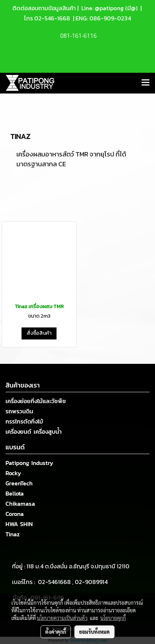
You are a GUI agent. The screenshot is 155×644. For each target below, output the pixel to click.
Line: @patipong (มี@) (109, 8)
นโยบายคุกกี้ (113, 618)
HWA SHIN (19, 524)
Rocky (13, 473)
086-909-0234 (110, 18)
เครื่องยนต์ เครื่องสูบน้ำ (34, 432)
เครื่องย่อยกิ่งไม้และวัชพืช (36, 401)
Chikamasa (20, 504)
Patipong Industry (29, 463)
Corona (15, 514)
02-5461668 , (56, 582)
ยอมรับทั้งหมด (94, 632)
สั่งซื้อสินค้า (39, 333)
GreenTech (19, 483)
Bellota (15, 493)
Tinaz (13, 534)
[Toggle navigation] (146, 83)
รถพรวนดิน (19, 411)
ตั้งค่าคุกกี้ (56, 632)
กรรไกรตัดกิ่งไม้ (24, 421)
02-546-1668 (52, 18)
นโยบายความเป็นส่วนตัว (62, 618)
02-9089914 (91, 582)
